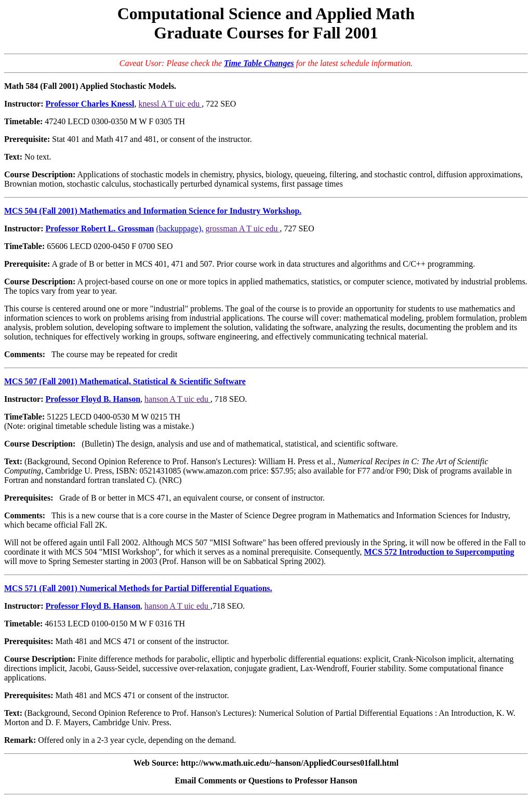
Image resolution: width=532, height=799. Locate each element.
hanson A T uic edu (177, 399)
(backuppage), (179, 228)
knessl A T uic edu (170, 104)
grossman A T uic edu (242, 228)
